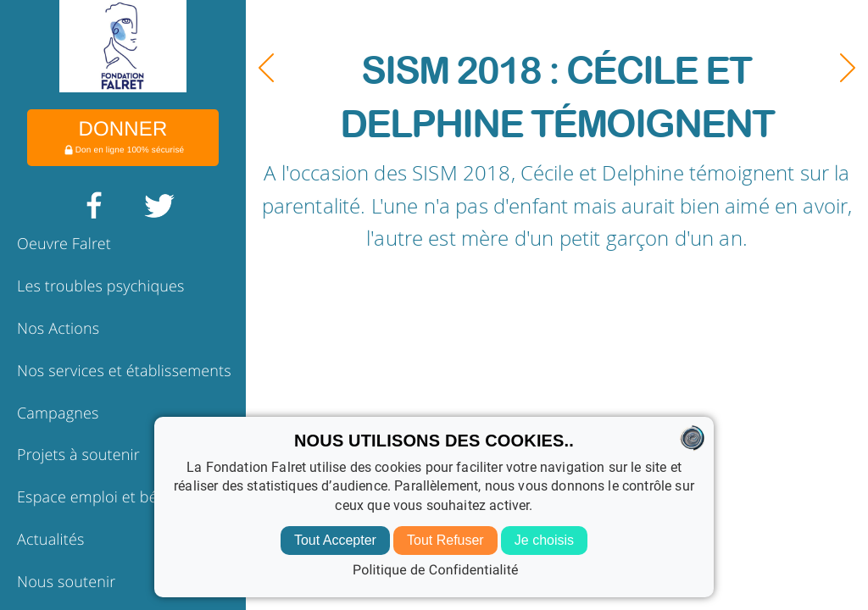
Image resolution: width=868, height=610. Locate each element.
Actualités (51, 540)
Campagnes (58, 413)
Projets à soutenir (78, 455)
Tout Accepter (335, 540)
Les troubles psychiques (101, 286)
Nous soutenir (66, 582)
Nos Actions (58, 329)
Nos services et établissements (124, 371)
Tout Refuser (445, 540)
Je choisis (544, 540)
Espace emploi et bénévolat (112, 497)
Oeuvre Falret (64, 244)
